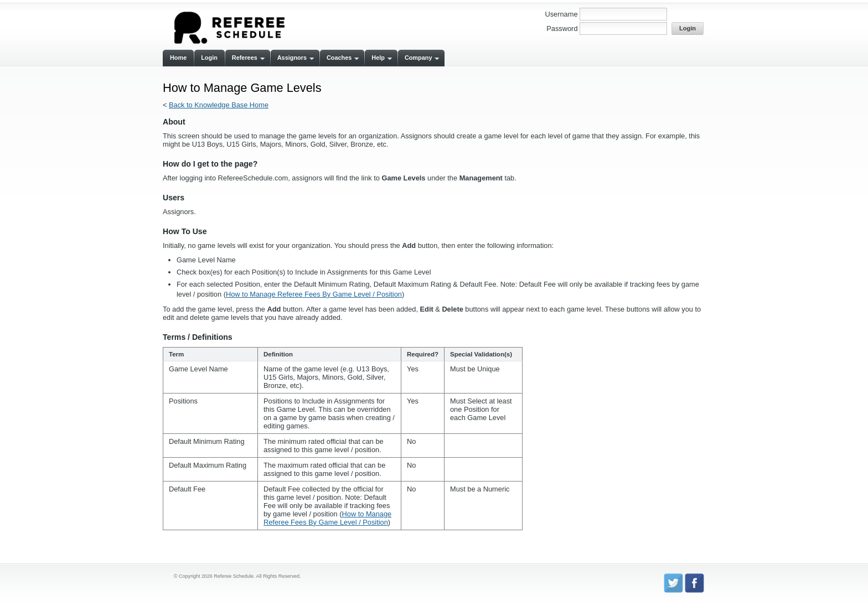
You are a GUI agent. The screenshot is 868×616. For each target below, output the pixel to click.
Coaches (339, 58)
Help (378, 58)
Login (209, 58)
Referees (245, 58)
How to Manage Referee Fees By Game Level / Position (314, 294)
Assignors (292, 58)
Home (178, 58)
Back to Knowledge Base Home (219, 105)
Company (418, 58)
